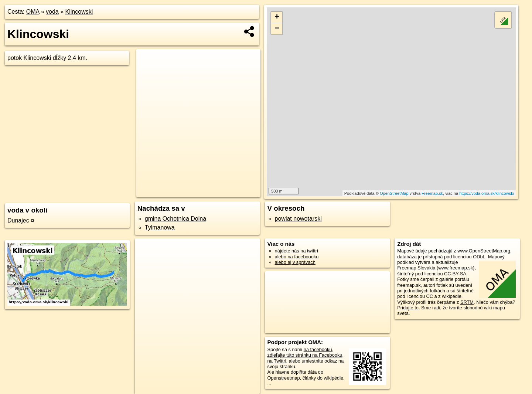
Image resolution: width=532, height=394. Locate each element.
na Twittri (277, 361)
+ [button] (277, 17)
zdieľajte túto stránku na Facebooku (305, 355)
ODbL (479, 257)
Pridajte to (408, 308)
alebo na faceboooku (297, 257)
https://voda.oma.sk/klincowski (487, 193)
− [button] (277, 29)
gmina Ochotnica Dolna (175, 219)
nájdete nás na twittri (296, 251)
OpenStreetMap (394, 193)
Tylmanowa (160, 227)
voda (52, 12)
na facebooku (318, 349)
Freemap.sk (432, 193)
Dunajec (18, 220)
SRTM (467, 302)
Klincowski (79, 12)
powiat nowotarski (298, 219)
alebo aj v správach (295, 262)
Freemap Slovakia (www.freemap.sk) (436, 268)
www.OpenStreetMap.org (484, 251)
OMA (33, 12)
